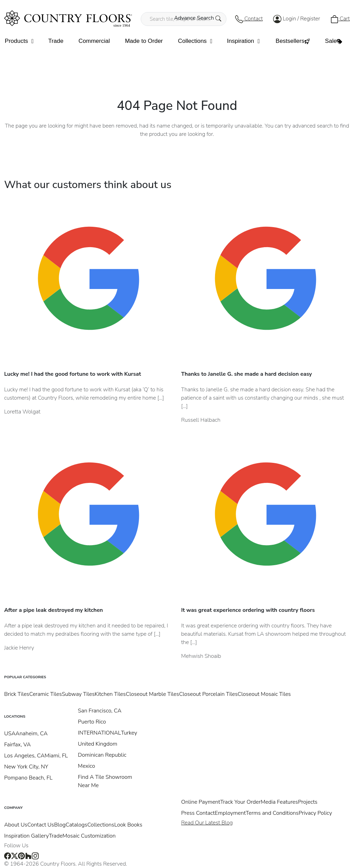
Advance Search (198, 18)
